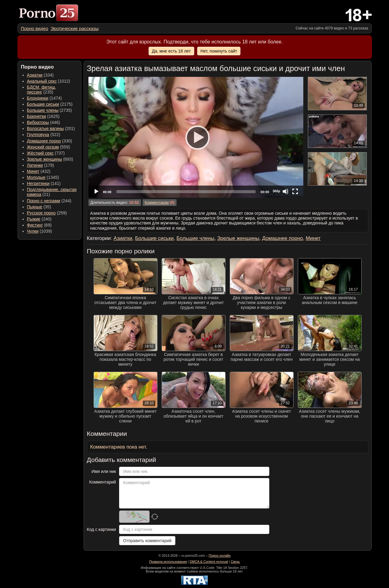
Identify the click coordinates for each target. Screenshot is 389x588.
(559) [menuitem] (49, 147)
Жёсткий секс (40, 153)
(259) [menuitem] (47, 213)
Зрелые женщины (45, 159)
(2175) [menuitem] (50, 104)
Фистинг (35, 225)
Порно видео (35, 28)
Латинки (35, 165)
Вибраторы (38, 122)
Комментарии (157, 203)
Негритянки (38, 183)
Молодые (36, 177)
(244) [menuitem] (49, 201)
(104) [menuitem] (40, 75)
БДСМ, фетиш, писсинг (42, 90)
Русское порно (41, 213)
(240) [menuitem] (39, 219)
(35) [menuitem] (39, 207)
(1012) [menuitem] (49, 81)
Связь (235, 562)
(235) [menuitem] (42, 90)
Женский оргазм (43, 147)
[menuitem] (35, 28)
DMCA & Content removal (209, 562)
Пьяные (35, 207)
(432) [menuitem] (39, 171)
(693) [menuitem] (50, 159)
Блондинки (38, 98)
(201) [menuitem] (51, 128)
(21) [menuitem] (52, 192)
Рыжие (34, 219)
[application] (196, 137)
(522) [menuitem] (44, 135)
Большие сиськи (43, 104)
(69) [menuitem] (39, 225)
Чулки (33, 231)
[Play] (196, 137)
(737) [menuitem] (46, 153)
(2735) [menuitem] (50, 110)
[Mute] (285, 191)
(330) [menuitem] (50, 141)
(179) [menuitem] (41, 165)
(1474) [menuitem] (45, 98)
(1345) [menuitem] (43, 177)
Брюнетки (37, 116)
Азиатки (35, 75)
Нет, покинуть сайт (219, 51)
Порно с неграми (44, 201)
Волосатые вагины (45, 128)
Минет (33, 171)
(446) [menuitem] (44, 122)
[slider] (186, 192)
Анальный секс (42, 81)
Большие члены (43, 110)
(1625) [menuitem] (43, 116)
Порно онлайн (219, 556)
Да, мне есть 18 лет (171, 51)
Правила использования (168, 562)
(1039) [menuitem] (40, 231)
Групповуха (38, 135)
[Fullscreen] (295, 191)
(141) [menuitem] (44, 183)
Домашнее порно (44, 141)
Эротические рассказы (75, 28)
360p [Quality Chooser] (276, 191)
